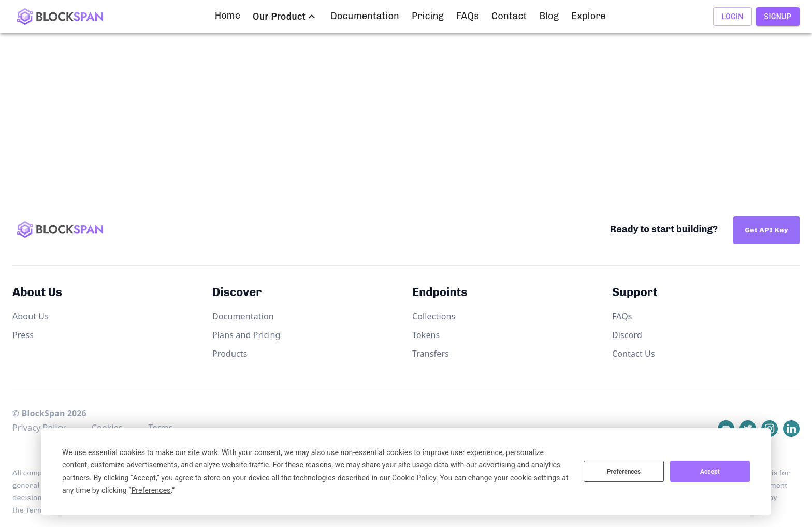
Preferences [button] (151, 490)
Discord (627, 335)
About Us (31, 316)
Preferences (624, 472)
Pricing (428, 16)
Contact (509, 16)
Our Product (279, 17)
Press (23, 335)
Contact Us (634, 354)
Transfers (431, 354)
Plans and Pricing (247, 335)
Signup (778, 17)
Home (228, 16)
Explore (588, 16)
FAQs (468, 16)
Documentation (365, 16)
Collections (434, 316)
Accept (710, 472)
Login (732, 17)
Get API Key (766, 230)
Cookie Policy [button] (414, 478)
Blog (549, 16)
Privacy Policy (39, 428)
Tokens (426, 335)
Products (230, 354)
